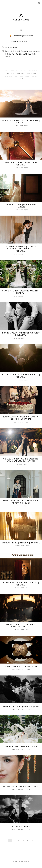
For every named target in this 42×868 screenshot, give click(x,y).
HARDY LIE (21, 73)
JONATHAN (19, 76)
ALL (6, 71)
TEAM (21, 78)
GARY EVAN (11, 73)
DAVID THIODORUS (31, 71)
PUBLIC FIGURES (31, 76)
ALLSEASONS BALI (16, 71)
